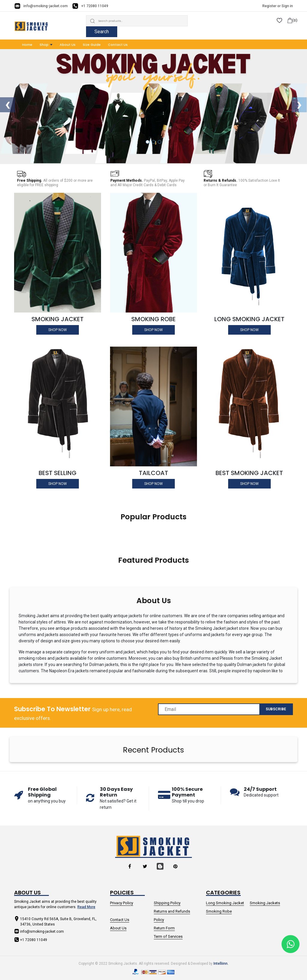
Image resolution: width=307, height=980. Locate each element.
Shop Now (58, 330)
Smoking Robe (219, 911)
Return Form (164, 928)
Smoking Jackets (265, 903)
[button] (148, 142)
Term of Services (168, 936)
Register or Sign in (278, 6)
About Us (68, 45)
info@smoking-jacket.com (46, 6)
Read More (86, 907)
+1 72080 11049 (95, 6)
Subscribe (276, 709)
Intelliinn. (221, 964)
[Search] (137, 21)
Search (102, 32)
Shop (44, 45)
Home (27, 45)
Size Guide (92, 45)
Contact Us (118, 45)
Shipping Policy (167, 903)
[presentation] (7, 105)
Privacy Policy (122, 903)
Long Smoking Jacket (225, 903)
